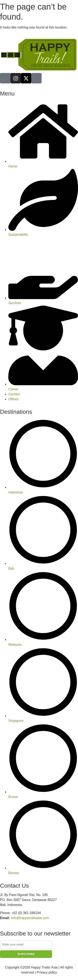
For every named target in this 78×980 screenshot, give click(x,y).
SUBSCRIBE (26, 954)
